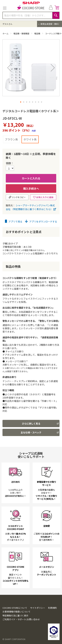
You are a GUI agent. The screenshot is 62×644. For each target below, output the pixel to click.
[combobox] (31, 15)
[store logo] (31, 8)
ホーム (6, 33)
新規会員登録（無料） (50, 24)
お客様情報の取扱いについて (16, 625)
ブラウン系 (11, 139)
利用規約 (52, 621)
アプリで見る (14, 221)
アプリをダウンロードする (41, 221)
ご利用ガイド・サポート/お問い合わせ (21, 633)
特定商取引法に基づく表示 (15, 629)
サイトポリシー (38, 621)
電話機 (37, 33)
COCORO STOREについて (15, 621)
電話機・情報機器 (22, 33)
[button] (9, 68)
